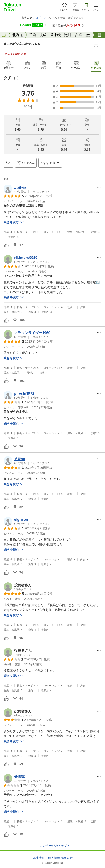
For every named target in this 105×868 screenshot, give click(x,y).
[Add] (96, 46)
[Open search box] (8, 163)
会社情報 (39, 858)
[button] (27, 189)
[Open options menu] (50, 163)
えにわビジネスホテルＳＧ (22, 44)
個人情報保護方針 (60, 858)
